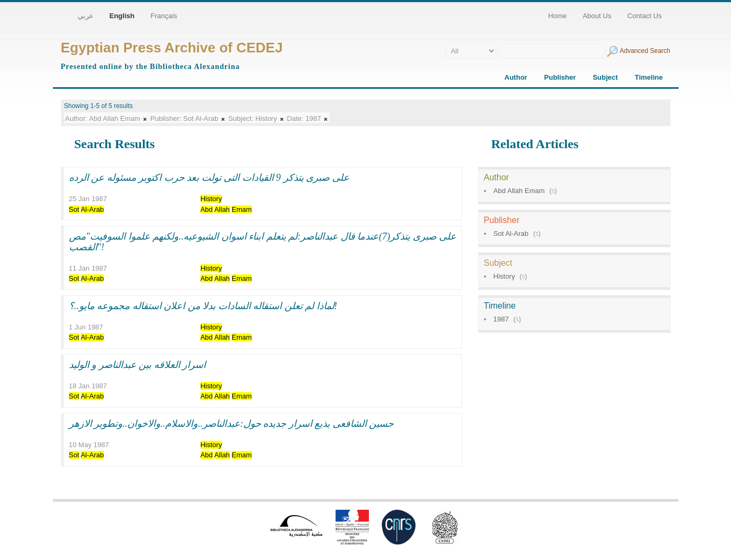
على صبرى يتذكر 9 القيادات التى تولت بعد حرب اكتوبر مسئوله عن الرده (209, 178)
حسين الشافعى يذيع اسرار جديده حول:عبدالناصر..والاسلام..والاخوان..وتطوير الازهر (232, 424)
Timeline (649, 77)
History (504, 276)
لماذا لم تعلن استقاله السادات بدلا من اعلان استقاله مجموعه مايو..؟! (203, 306)
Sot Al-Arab (511, 233)
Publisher (560, 77)
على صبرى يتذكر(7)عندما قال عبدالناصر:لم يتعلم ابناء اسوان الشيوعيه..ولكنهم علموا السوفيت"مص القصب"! (263, 242)
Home (557, 16)
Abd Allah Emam (519, 191)
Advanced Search (645, 51)
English (122, 16)
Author (516, 77)
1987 (501, 319)
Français (164, 16)
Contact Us (644, 16)
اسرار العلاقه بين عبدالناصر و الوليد (138, 365)
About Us (597, 16)
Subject (605, 77)
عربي (86, 16)
